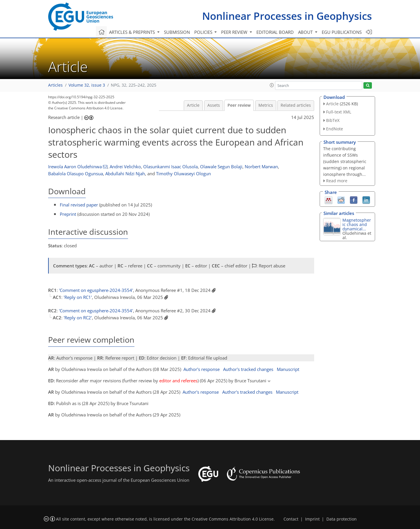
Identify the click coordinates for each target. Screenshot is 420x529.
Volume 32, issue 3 (87, 85)
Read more (337, 181)
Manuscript (288, 369)
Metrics (266, 105)
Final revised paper (79, 205)
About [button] (306, 32)
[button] (272, 85)
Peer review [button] (235, 32)
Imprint (312, 519)
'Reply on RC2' (78, 318)
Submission (177, 32)
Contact (291, 519)
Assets (214, 105)
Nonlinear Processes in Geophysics (287, 16)
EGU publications (342, 32)
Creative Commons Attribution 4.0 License (233, 519)
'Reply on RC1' (78, 297)
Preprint (68, 214)
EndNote (335, 129)
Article (193, 105)
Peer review (239, 105)
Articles (55, 85)
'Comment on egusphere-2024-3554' (96, 290)
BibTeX (333, 120)
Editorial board (275, 32)
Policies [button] (204, 32)
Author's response (202, 369)
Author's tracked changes (248, 369)
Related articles (296, 105)
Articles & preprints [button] (133, 32)
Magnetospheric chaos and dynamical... (357, 224)
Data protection (342, 519)
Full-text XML (339, 112)
